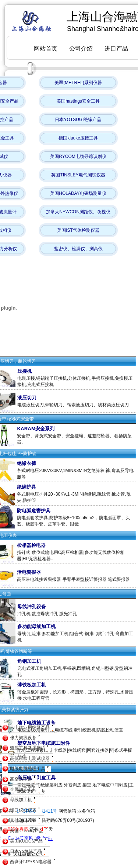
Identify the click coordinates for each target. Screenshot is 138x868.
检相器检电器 (31, 545)
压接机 (24, 371)
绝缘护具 (26, 487)
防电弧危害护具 (34, 511)
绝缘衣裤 (26, 463)
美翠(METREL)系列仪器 (78, 83)
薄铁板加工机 (32, 685)
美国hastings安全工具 (78, 101)
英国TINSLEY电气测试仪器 (78, 175)
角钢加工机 (29, 661)
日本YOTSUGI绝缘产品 (78, 120)
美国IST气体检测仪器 (78, 230)
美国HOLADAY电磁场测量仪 (78, 193)
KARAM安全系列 (36, 429)
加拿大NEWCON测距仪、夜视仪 (78, 212)
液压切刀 (27, 398)
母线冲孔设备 (32, 607)
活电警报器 (29, 572)
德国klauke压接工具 (78, 138)
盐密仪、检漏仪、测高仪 (78, 249)
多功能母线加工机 (36, 626)
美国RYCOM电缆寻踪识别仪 (78, 156)
